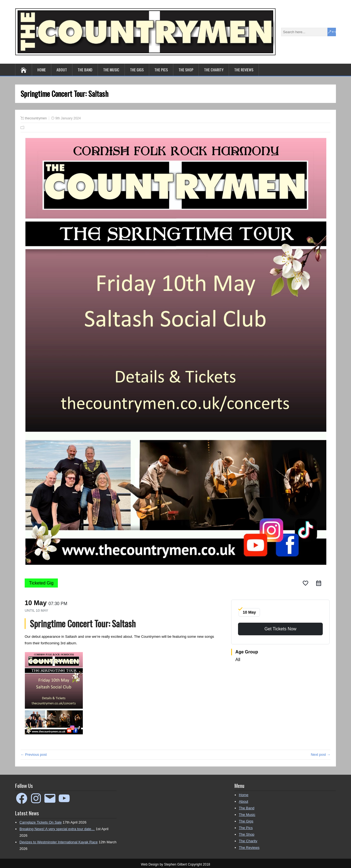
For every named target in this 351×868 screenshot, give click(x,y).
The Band (85, 70)
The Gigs (137, 70)
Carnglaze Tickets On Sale (41, 822)
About (62, 70)
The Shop (186, 70)
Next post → (321, 755)
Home (42, 70)
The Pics (161, 70)
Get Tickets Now (280, 629)
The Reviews (244, 70)
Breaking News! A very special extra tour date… (57, 829)
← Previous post (34, 755)
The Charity (214, 70)
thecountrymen (36, 118)
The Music (111, 70)
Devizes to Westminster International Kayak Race (59, 842)
